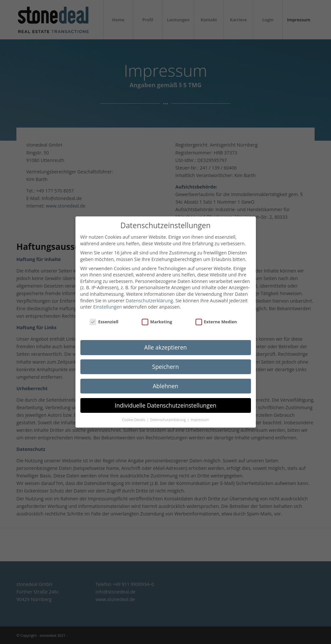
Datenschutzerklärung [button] (168, 420)
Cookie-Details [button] (134, 420)
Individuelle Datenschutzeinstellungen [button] (166, 405)
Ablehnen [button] (165, 386)
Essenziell (104, 322)
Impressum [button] (200, 420)
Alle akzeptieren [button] (165, 347)
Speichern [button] (165, 367)
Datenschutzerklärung (149, 301)
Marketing (157, 322)
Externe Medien (216, 322)
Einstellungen (108, 307)
